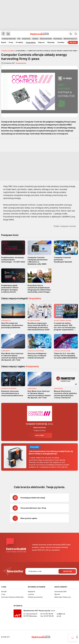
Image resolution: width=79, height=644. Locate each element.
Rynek (4, 42)
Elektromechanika (46, 39)
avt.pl (59, 616)
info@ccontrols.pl (39, 431)
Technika (61, 42)
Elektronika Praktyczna (63, 597)
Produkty (19, 42)
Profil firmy (39, 435)
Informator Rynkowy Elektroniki (12, 597)
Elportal (57, 594)
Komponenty (26, 39)
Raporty (41, 42)
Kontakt (4, 592)
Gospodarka (31, 42)
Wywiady (51, 42)
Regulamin (32, 592)
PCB (19, 39)
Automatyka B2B (60, 592)
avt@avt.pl (61, 614)
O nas (3, 594)
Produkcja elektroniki (9, 39)
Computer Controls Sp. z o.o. (40, 424)
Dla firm (73, 42)
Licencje (31, 594)
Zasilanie (35, 39)
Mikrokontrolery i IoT (70, 39)
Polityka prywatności (35, 597)
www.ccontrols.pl (39, 428)
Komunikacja (58, 39)
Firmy (11, 42)
